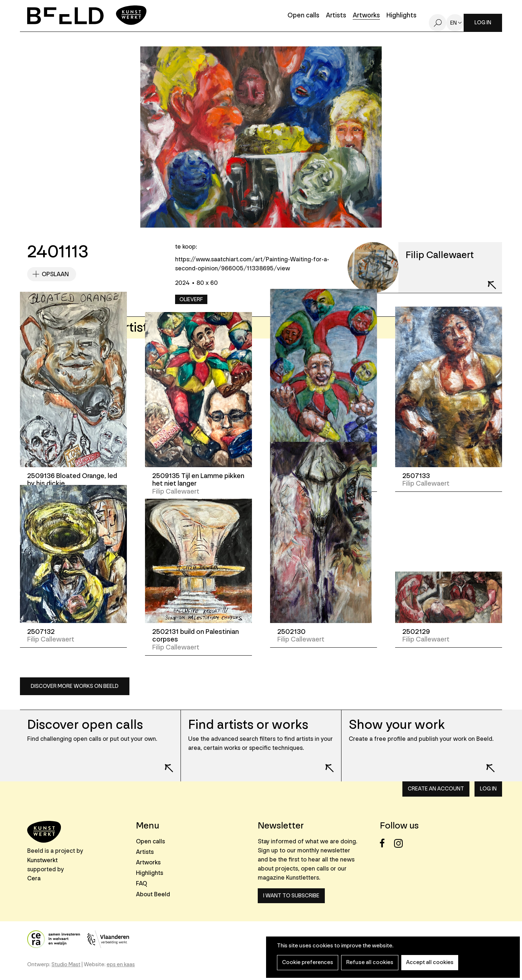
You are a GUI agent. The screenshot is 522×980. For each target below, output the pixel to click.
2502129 (416, 632)
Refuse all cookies (366, 962)
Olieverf (191, 300)
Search (438, 23)
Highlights (401, 16)
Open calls (303, 16)
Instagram (400, 843)
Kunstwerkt (42, 860)
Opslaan (55, 274)
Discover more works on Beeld (75, 686)
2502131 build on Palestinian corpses (196, 636)
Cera (34, 878)
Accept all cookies (424, 962)
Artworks (366, 16)
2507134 (292, 476)
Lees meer (164, 763)
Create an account (436, 789)
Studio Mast (66, 965)
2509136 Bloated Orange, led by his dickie (72, 480)
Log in (483, 23)
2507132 (41, 632)
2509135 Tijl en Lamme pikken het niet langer (198, 480)
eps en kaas (121, 965)
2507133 (416, 476)
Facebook (386, 843)
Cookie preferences (306, 962)
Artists (336, 16)
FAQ (142, 883)
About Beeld (153, 894)
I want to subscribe (291, 896)
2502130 (291, 632)
